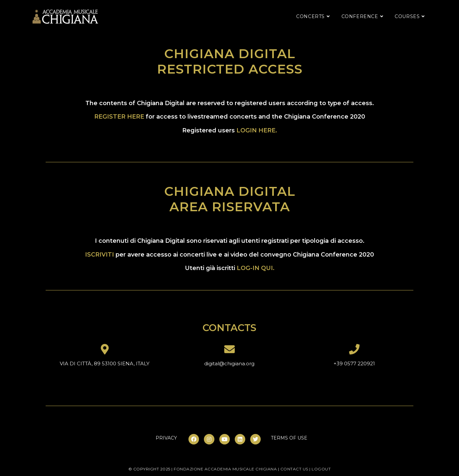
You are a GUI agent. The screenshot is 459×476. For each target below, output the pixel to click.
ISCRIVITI (99, 255)
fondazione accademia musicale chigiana (225, 469)
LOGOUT (321, 469)
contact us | (296, 469)
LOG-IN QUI (255, 268)
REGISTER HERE (119, 117)
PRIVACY (166, 438)
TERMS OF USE (289, 438)
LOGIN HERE (256, 130)
